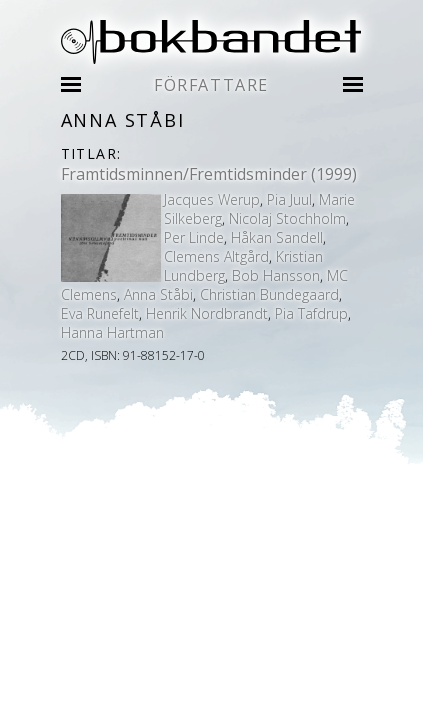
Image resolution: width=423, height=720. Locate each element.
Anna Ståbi (158, 294)
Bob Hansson (276, 275)
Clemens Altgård (216, 256)
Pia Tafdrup (311, 313)
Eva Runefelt (100, 313)
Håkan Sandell (277, 237)
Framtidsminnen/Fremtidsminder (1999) (209, 174)
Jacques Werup (212, 199)
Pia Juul (289, 199)
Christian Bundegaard (269, 294)
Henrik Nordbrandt (207, 313)
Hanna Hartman (112, 332)
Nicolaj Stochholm (287, 218)
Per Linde (194, 237)
